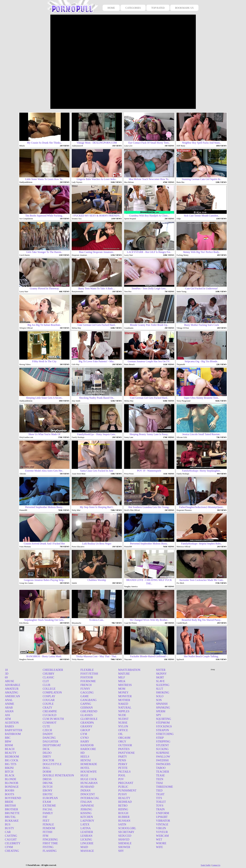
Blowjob (12, 783)
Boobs (10, 791)
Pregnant (126, 783)
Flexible (87, 670)
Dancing (49, 738)
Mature (124, 674)
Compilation (52, 693)
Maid (84, 847)
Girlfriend (89, 711)
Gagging (87, 693)
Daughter (50, 742)
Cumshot (50, 723)
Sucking (162, 749)
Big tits (11, 764)
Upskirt (162, 817)
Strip (160, 738)
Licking (86, 840)
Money (123, 693)
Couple (48, 704)
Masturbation (129, 670)
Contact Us (216, 865)
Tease (160, 775)
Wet (159, 840)
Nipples (124, 711)
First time (50, 843)
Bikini (9, 768)
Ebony (48, 791)
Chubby (49, 674)
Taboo (161, 768)
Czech (47, 730)
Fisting (48, 847)
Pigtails (124, 772)
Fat (45, 817)
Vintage (162, 824)
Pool (122, 775)
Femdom (49, 828)
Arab (9, 708)
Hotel (85, 768)
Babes (9, 726)
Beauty (11, 753)
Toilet (161, 802)
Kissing (86, 813)
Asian (9, 711)
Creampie (50, 711)
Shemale (125, 843)
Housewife (89, 772)
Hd (83, 753)
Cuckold (49, 715)
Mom (122, 689)
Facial (48, 809)
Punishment (127, 791)
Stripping (163, 742)
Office (123, 730)
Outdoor (125, 745)
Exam (47, 802)
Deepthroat (52, 745)
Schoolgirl (127, 828)
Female (48, 824)
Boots (9, 794)
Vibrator (163, 821)
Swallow (163, 757)
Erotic (48, 794)
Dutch (48, 787)
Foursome (88, 681)
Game (85, 696)
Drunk (48, 783)
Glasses (87, 715)
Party (123, 757)
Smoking (163, 693)
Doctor (48, 760)
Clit (46, 681)
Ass (7, 715)
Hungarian (89, 783)
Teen (160, 779)
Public (123, 787)
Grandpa (87, 723)
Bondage (12, 787)
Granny (87, 726)
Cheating (12, 851)
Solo (160, 696)
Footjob (87, 677)
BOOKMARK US (184, 8)
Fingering (50, 840)
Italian (86, 802)
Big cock (12, 760)
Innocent (88, 794)
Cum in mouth (53, 719)
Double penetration (58, 775)
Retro (123, 806)
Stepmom (163, 723)
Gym (84, 734)
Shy (121, 851)
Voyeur (162, 832)
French (86, 685)
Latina (86, 828)
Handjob (87, 745)
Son (159, 700)
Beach (10, 749)
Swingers (163, 764)
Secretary (126, 832)
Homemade (89, 764)
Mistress (125, 685)
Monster (125, 696)
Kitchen (87, 817)
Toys (160, 806)
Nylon (123, 726)
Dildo (47, 753)
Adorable (13, 685)
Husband (87, 787)
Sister (161, 670)
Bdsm (9, 745)
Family (48, 813)
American (12, 696)
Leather (87, 832)
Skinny (161, 674)
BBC (8, 738)
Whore (161, 843)
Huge (84, 775)
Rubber (124, 817)
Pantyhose (127, 753)
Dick (46, 749)
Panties (124, 749)
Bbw (8, 742)
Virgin (161, 828)
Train (160, 809)
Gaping (86, 704)
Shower (124, 847)
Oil (121, 734)
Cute (46, 726)
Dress (47, 779)
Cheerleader (53, 670)
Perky (123, 764)
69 (6, 677)
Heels (85, 757)
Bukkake (12, 821)
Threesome (165, 787)
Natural (125, 708)
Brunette (12, 813)
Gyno (85, 738)
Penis (122, 760)
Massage (87, 851)
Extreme (49, 806)
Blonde (11, 779)
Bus (8, 824)
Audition (12, 723)
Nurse (123, 723)
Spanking (163, 708)
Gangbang (89, 700)
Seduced (125, 836)
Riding (123, 809)
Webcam (162, 836)
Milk (122, 681)
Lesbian (86, 836)
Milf (122, 677)
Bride (9, 802)
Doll (46, 768)
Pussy (123, 794)
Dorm (47, 772)
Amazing (12, 693)
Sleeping (163, 685)
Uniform (163, 813)
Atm (8, 719)
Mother (124, 700)
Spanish (162, 704)
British (10, 806)
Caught (11, 840)
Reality (124, 798)
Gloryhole (89, 719)
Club (46, 685)
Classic (48, 677)
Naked (123, 704)
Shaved (124, 840)
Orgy (122, 742)
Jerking (86, 809)
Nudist (123, 719)
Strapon (163, 730)
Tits (159, 798)
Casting (11, 836)
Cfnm (9, 847)
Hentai (86, 760)
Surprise (163, 753)
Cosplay (49, 696)
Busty (9, 828)
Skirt (160, 677)
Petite (123, 768)
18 (6, 670)
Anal (9, 700)
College (49, 689)
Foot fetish (89, 674)
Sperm (161, 711)
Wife (160, 847)
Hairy (85, 742)
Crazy (47, 708)
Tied (159, 791)
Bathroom (13, 734)
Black (10, 775)
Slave (160, 681)
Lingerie (87, 843)
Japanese (87, 806)
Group (85, 730)
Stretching (165, 734)
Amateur (12, 689)
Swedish (162, 760)
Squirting (164, 719)
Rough (123, 813)
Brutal (10, 817)
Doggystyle (52, 764)
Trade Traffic (206, 865)
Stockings (164, 726)
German (87, 708)
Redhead (125, 802)
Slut (160, 689)
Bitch (9, 772)
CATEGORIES (133, 8)
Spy (159, 715)
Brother (11, 809)
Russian (124, 821)
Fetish (47, 832)
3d (7, 674)
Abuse (9, 681)
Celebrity (13, 843)
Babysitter (14, 730)
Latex (85, 824)
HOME (111, 8)
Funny (85, 689)
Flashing (50, 851)
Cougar (49, 700)
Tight (160, 794)
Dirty (47, 757)
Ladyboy (87, 821)
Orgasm (124, 738)
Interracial (90, 798)
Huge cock (89, 779)
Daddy (48, 734)
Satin (122, 824)
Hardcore (88, 749)
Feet (46, 821)
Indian (86, 791)
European (50, 798)
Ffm (45, 836)
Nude (122, 715)
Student (163, 745)
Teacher (163, 772)
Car (8, 832)
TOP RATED (158, 8)
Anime (9, 704)
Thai (159, 783)
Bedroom (12, 757)
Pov (121, 779)
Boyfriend (13, 798)
